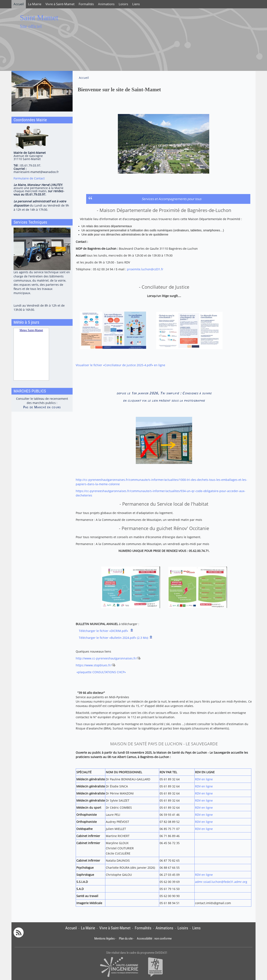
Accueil (19, 4)
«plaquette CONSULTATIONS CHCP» (101, 672)
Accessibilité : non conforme (154, 939)
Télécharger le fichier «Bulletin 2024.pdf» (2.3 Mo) (113, 638)
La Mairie (35, 4)
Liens (136, 4)
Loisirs (123, 4)
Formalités (86, 4)
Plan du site (126, 939)
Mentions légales (105, 939)
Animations (106, 4)
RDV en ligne (204, 779)
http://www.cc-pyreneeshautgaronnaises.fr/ (106, 658)
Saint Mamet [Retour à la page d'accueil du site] (39, 18)
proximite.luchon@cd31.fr (145, 269)
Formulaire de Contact (29, 178)
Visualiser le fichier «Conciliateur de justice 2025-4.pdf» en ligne (120, 365)
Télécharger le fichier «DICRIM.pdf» (104, 631)
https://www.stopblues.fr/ (94, 665)
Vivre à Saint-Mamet (60, 4)
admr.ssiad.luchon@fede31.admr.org (221, 882)
